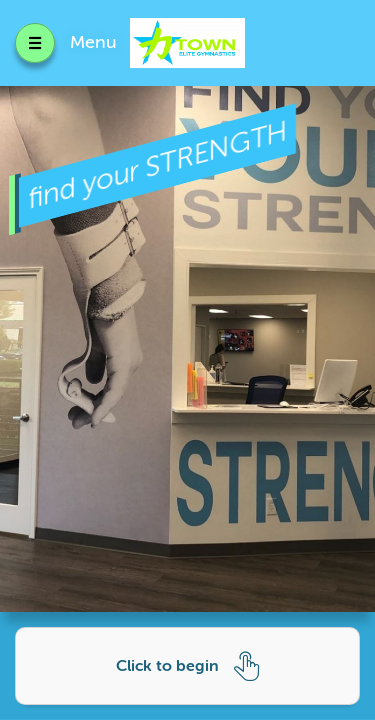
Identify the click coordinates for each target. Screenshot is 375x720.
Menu (93, 42)
